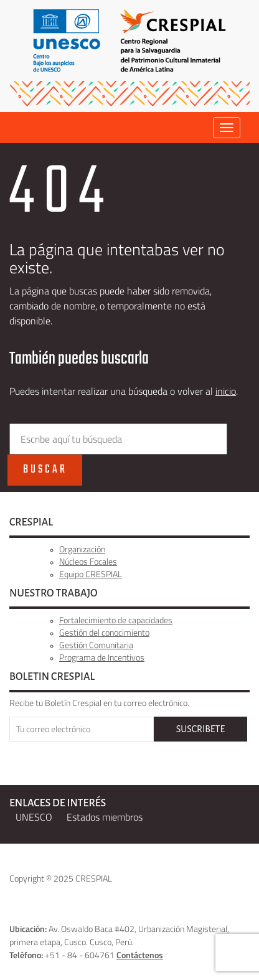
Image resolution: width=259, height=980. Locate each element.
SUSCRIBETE (200, 729)
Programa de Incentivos (102, 657)
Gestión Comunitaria (96, 645)
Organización (82, 549)
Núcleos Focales (88, 561)
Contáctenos (140, 955)
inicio (226, 391)
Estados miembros (105, 817)
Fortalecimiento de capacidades (116, 620)
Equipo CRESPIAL (91, 574)
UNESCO (34, 817)
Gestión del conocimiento (104, 632)
